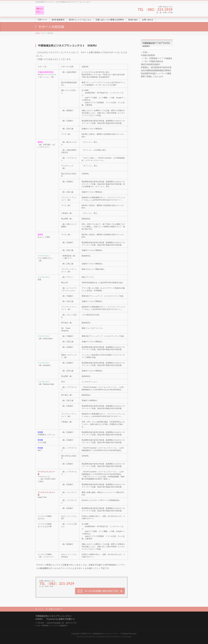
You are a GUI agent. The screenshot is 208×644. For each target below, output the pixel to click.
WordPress (91, 637)
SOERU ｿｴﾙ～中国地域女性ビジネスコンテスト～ (101, 634)
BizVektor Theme (104, 637)
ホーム (41, 609)
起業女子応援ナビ (56, 609)
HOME (38, 33)
